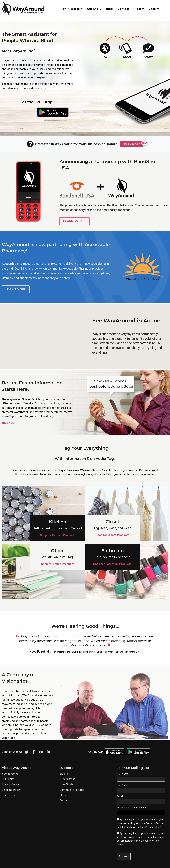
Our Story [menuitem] (94, 9)
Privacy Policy (10, 784)
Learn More (16, 289)
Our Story (8, 779)
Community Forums (72, 790)
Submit (124, 856)
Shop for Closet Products (112, 535)
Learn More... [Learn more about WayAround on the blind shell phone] (75, 221)
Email (120, 796)
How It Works (10, 774)
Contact (64, 800)
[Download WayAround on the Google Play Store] (53, 112)
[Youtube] (41, 752)
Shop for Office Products (58, 564)
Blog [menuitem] (109, 9)
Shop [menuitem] (152, 9)
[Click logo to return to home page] (24, 15)
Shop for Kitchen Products (58, 535)
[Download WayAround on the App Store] (20, 112)
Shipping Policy (11, 790)
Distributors (9, 795)
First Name (123, 774)
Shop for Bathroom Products (112, 564)
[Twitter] (27, 752)
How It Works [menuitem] (70, 9)
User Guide (66, 784)
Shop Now (8, 423)
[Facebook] (34, 752)
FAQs (63, 795)
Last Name (123, 785)
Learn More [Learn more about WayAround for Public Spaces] (131, 144)
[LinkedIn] (48, 752)
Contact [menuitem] (124, 9)
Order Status (67, 779)
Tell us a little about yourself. (132, 808)
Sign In (64, 774)
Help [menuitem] (138, 9)
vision (32, 712)
